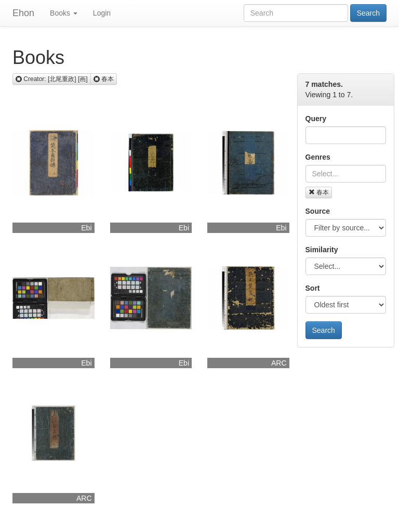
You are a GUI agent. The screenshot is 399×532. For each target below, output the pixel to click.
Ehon (23, 13)
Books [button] (64, 13)
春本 (319, 192)
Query (316, 119)
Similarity (322, 250)
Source (318, 211)
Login (102, 13)
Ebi (86, 228)
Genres (318, 157)
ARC (279, 363)
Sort (313, 288)
